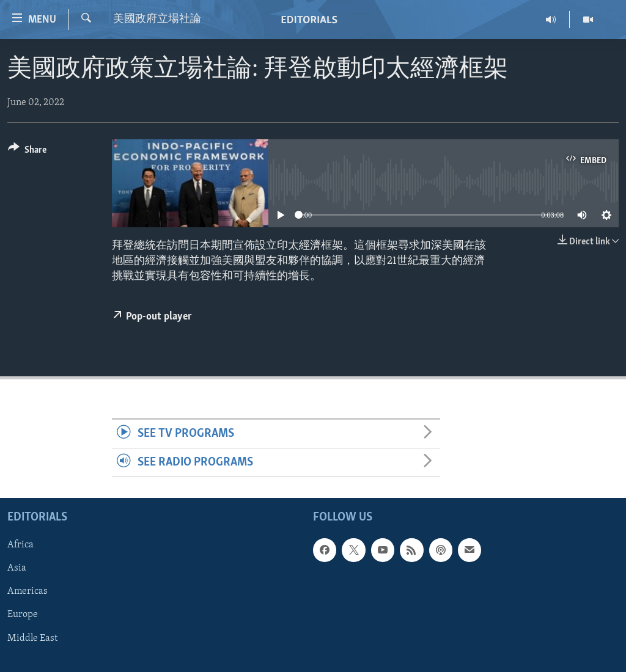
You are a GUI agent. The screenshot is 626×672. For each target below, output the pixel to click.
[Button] (27, 152)
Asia (17, 569)
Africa (20, 546)
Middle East (32, 638)
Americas (28, 592)
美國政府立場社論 (157, 19)
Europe (23, 615)
